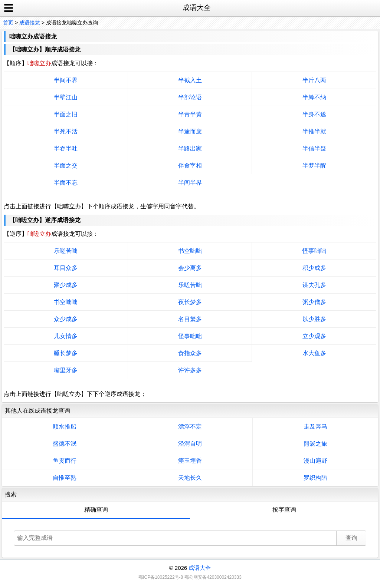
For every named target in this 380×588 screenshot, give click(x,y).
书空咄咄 (190, 251)
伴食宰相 (190, 166)
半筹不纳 (314, 97)
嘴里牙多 (66, 370)
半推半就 (314, 131)
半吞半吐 (66, 148)
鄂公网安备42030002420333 (213, 577)
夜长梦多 (190, 302)
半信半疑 (314, 148)
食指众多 (190, 353)
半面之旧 (66, 114)
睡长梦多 (66, 353)
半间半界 (190, 183)
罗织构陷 (315, 478)
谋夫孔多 (314, 285)
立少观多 (314, 336)
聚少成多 (66, 285)
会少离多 (190, 268)
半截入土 (190, 80)
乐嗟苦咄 (66, 251)
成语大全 (200, 568)
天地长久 (190, 478)
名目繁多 (190, 319)
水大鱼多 (314, 353)
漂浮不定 (190, 427)
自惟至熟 (65, 478)
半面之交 (66, 166)
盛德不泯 (65, 444)
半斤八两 (314, 80)
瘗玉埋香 (190, 461)
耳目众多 (66, 268)
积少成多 (314, 268)
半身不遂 (314, 114)
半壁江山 (66, 97)
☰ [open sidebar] (9, 8)
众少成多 (66, 319)
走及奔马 (315, 427)
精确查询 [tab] (96, 510)
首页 (8, 23)
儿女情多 (66, 336)
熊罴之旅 (315, 444)
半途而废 (190, 131)
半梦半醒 (314, 166)
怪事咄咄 (314, 251)
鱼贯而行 (65, 461)
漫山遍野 (315, 461)
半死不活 (66, 131)
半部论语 (190, 97)
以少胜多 (314, 319)
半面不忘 (66, 183)
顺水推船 (65, 427)
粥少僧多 (314, 302)
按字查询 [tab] (284, 510)
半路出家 (190, 148)
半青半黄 (190, 114)
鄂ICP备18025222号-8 (161, 577)
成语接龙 (30, 23)
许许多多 (190, 370)
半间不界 (66, 80)
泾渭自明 (190, 444)
